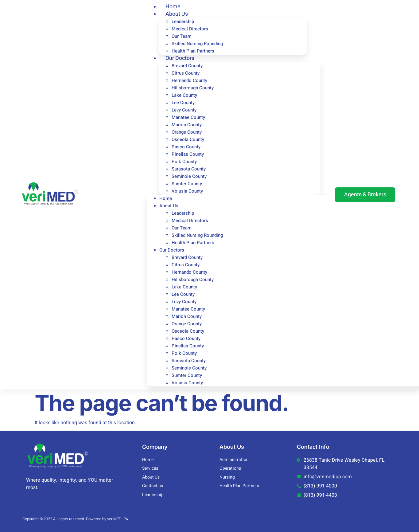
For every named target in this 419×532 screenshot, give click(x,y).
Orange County (187, 132)
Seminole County (189, 176)
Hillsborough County (193, 88)
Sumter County (187, 184)
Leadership (183, 22)
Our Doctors (180, 58)
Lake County (184, 95)
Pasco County (186, 147)
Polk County (184, 162)
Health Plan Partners (193, 243)
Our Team (182, 36)
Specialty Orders (342, 519)
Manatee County (188, 117)
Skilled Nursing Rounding (197, 44)
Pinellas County (188, 154)
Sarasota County (189, 169)
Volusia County (187, 191)
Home (166, 198)
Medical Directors (190, 29)
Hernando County (189, 80)
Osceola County (188, 139)
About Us (177, 14)
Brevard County (187, 66)
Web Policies (384, 519)
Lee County (183, 103)
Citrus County (186, 73)
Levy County (184, 110)
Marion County (187, 125)
